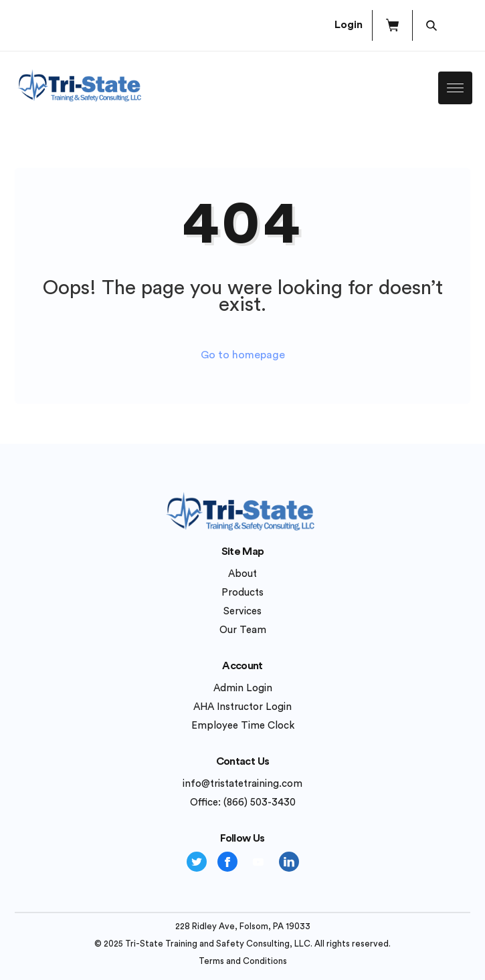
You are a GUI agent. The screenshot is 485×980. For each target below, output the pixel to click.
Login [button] (349, 25)
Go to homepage (243, 355)
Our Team (243, 630)
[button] (392, 25)
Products (242, 593)
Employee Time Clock (243, 726)
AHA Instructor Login (242, 707)
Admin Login (243, 688)
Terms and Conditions (243, 961)
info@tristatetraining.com (242, 784)
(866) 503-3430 (260, 803)
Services (242, 611)
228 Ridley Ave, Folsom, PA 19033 (243, 926)
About (242, 574)
